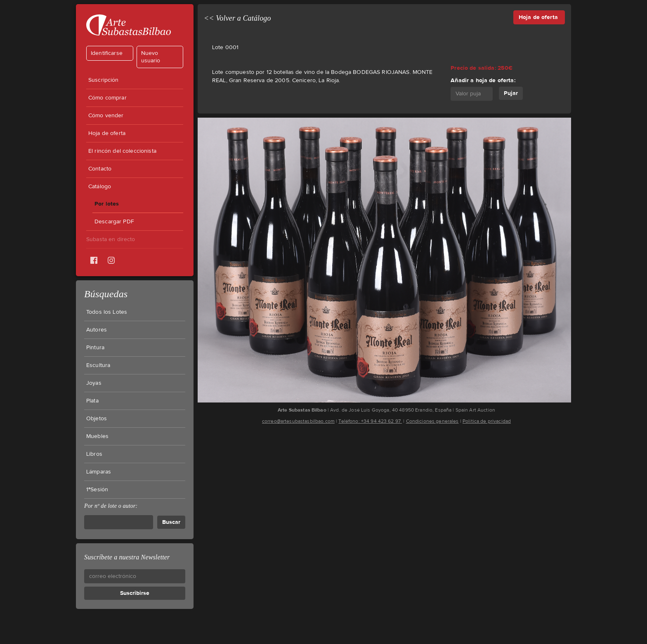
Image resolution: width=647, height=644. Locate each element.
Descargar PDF (114, 222)
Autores (97, 330)
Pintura (95, 348)
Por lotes (107, 204)
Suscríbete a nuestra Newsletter (127, 557)
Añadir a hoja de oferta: (483, 80)
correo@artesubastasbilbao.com (298, 421)
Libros (94, 454)
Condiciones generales (432, 421)
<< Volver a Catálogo (237, 18)
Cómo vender (106, 116)
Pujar (511, 93)
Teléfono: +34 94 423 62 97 (370, 421)
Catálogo (100, 187)
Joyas (94, 383)
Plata (92, 401)
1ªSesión (97, 490)
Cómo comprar (107, 98)
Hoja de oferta (107, 133)
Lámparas (99, 472)
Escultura (98, 365)
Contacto (100, 169)
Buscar (171, 522)
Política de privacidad (487, 421)
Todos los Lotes (107, 312)
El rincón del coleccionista (122, 151)
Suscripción (104, 80)
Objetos (97, 419)
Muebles (97, 436)
